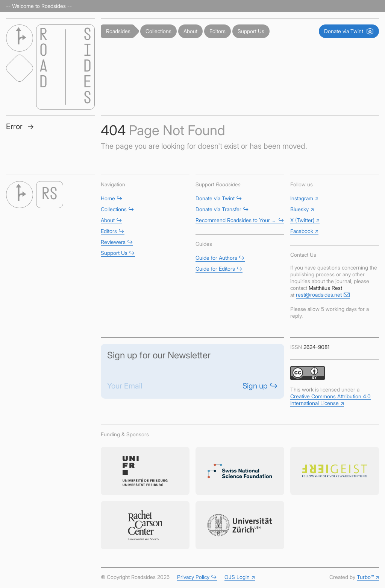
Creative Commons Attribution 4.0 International (330, 400)
